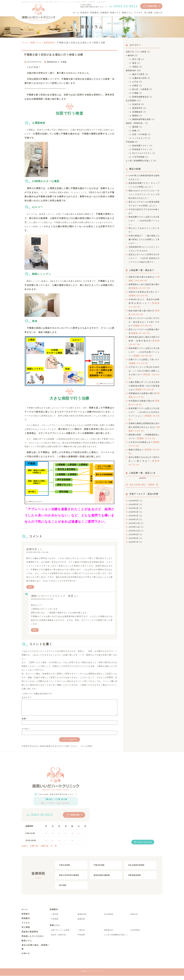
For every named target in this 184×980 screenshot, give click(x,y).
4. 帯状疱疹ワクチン (139, 149)
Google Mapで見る (143, 845)
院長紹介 (85, 13)
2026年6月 (134, 504)
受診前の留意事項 (30, 936)
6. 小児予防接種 (137, 157)
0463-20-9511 (43, 818)
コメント (27, 697)
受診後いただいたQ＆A (33, 940)
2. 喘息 (133, 63)
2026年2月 (134, 519)
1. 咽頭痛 (134, 127)
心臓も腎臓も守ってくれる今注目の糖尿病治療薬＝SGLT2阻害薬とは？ (144, 386)
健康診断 (81, 923)
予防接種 (130, 142)
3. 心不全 (134, 82)
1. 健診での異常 (137, 74)
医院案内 (95, 13)
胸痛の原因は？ (136, 450)
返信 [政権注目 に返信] (30, 587)
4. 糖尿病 (134, 116)
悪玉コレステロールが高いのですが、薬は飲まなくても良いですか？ (144, 322)
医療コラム (115, 13)
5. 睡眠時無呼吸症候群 (140, 119)
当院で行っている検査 (136, 52)
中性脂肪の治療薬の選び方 (142, 401)
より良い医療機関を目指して (139, 161)
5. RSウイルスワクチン (141, 153)
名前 (24, 721)
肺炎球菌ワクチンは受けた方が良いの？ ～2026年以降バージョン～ (144, 221)
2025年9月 (134, 538)
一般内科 (130, 55)
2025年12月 (134, 527)
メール (26, 732)
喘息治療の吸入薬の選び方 (142, 311)
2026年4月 (134, 512)
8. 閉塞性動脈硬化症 (139, 97)
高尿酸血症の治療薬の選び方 (143, 393)
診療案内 (105, 13)
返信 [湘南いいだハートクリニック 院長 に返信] (35, 630)
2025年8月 (134, 542)
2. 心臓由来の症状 (138, 78)
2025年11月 (134, 530)
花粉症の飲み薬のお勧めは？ (143, 277)
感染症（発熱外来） (135, 123)
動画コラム (127, 13)
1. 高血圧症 (135, 104)
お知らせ (158, 13)
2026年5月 (134, 508)
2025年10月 (134, 534)
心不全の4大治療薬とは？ (141, 442)
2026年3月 (134, 515)
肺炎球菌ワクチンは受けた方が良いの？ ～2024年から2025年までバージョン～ (144, 412)
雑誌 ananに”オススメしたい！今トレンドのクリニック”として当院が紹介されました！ (144, 194)
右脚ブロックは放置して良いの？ (144, 360)
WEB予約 (152, 6)
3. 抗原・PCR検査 (139, 134)
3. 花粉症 (134, 67)
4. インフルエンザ (138, 138)
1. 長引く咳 (135, 59)
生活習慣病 (131, 101)
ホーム (76, 13)
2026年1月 (134, 523)
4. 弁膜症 (134, 86)
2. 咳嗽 (133, 131)
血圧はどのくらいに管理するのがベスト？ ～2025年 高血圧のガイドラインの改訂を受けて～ (144, 258)
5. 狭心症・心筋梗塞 (139, 89)
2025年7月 (134, 545)
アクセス (138, 13)
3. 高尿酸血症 (136, 112)
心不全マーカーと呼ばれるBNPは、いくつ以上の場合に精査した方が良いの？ (144, 371)
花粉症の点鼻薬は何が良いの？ (144, 292)
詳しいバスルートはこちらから (56, 806)
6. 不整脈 (62, 62)
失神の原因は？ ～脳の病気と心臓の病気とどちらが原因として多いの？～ (144, 239)
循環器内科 (52, 62)
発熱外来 (134, 918)
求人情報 (148, 13)
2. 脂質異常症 (136, 108)
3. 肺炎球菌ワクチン (139, 146)
